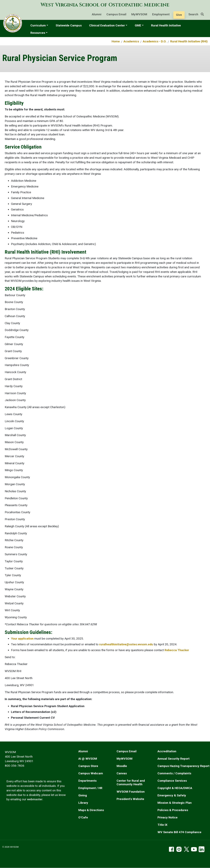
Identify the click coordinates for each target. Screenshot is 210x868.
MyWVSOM (139, 14)
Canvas (122, 773)
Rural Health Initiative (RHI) (189, 41)
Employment (161, 14)
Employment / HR (90, 788)
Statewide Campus (69, 25)
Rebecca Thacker (177, 650)
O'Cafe (83, 817)
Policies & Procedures (173, 810)
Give (179, 15)
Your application (22, 639)
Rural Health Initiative (166, 25)
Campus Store (88, 766)
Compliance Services (172, 781)
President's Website (130, 799)
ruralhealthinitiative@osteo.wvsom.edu (126, 644)
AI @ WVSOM (88, 759)
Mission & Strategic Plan (175, 803)
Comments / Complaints (174, 773)
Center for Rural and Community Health (131, 782)
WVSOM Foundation (131, 792)
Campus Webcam (91, 773)
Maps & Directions (91, 810)
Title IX (162, 825)
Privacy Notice (168, 817)
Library (83, 803)
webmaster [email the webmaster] (35, 799)
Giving (83, 795)
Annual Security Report (173, 759)
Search (197, 14)
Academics (131, 41)
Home (116, 41)
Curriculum (38, 25)
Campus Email (116, 14)
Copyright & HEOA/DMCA (175, 788)
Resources (38, 33)
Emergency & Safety (172, 795)
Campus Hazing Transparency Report (183, 766)
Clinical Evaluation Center (107, 25)
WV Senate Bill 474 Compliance (179, 832)
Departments (87, 781)
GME (138, 25)
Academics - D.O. (155, 41)
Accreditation (167, 751)
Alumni (97, 14)
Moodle (122, 766)
